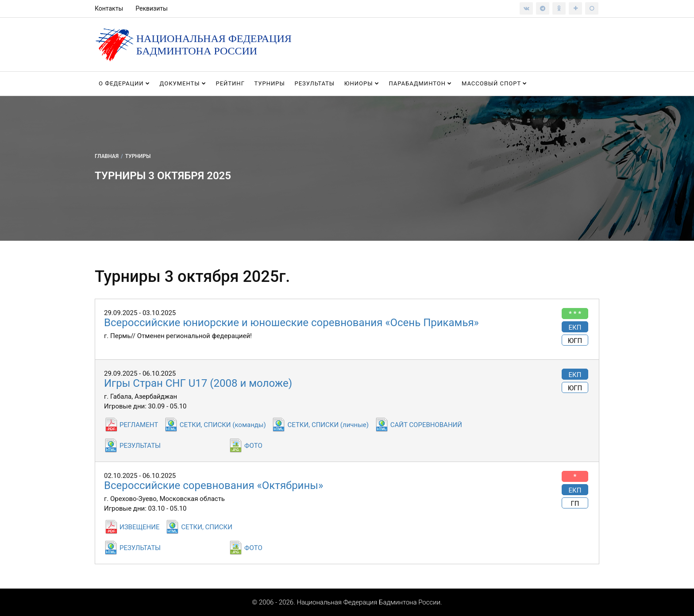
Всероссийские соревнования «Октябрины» (214, 485)
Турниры (270, 83)
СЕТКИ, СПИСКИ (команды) (223, 425)
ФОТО (253, 446)
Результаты (314, 83)
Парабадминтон (420, 83)
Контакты (109, 8)
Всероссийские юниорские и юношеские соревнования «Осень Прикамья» (291, 323)
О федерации (124, 83)
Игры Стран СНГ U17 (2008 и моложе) (198, 383)
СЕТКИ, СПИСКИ (207, 527)
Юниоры (362, 83)
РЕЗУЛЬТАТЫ (140, 446)
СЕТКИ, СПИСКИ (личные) (328, 425)
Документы (183, 83)
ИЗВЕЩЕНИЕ (139, 527)
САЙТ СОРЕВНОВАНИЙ (426, 425)
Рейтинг (230, 83)
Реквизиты (152, 8)
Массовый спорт (494, 83)
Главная (107, 156)
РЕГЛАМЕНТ (139, 425)
